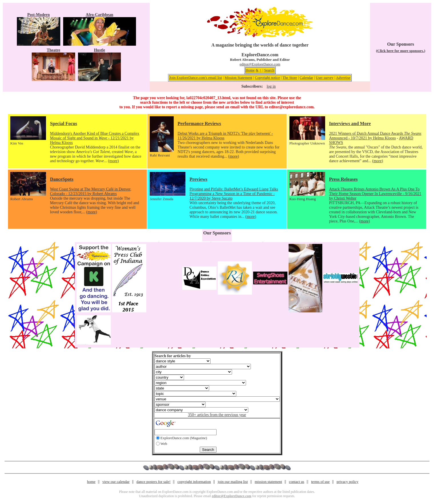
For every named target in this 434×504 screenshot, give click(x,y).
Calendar (306, 78)
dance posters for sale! (154, 482)
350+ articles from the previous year (217, 415)
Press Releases (343, 179)
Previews (198, 179)
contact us (297, 482)
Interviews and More (350, 124)
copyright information (194, 482)
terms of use (320, 482)
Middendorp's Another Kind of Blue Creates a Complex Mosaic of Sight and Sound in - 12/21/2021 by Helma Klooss (95, 138)
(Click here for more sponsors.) (401, 51)
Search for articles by (173, 356)
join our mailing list (233, 482)
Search (269, 70)
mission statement (268, 482)
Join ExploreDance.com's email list (196, 78)
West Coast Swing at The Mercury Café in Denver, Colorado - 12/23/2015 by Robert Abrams (91, 191)
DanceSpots (62, 179)
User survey (325, 78)
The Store (290, 78)
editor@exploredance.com (291, 107)
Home (250, 70)
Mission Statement (238, 78)
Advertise (343, 78)
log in (271, 86)
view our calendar (116, 482)
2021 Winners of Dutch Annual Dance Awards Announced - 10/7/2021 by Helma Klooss (375, 136)
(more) (113, 161)
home (91, 482)
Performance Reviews (199, 124)
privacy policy (347, 482)
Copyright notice (267, 78)
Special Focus (64, 124)
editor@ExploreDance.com (260, 64)
